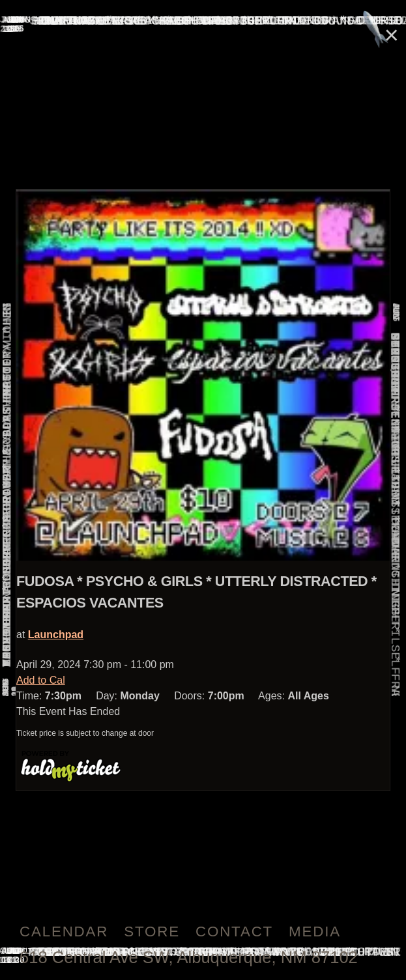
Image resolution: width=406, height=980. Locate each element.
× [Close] (392, 35)
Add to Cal (41, 680)
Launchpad (56, 635)
